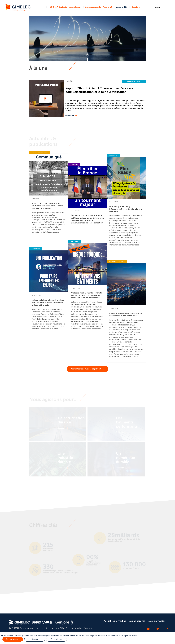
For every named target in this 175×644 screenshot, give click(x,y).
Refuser (35, 639)
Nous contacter (156, 621)
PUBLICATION (134, 82)
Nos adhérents (137, 621)
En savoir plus (57, 639)
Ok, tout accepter (13, 639)
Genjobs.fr (136, 7)
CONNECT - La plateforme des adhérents (65, 7)
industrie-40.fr (122, 7)
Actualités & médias (115, 621)
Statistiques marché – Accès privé (99, 7)
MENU (159, 7)
